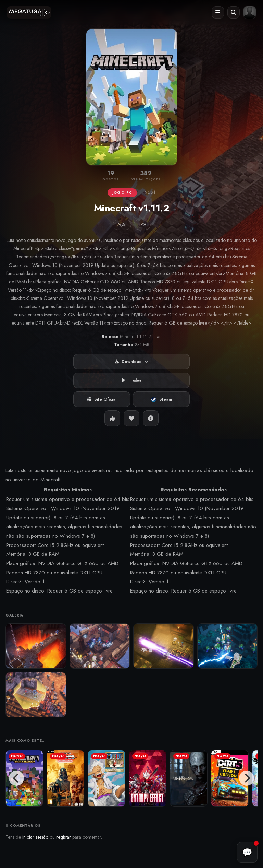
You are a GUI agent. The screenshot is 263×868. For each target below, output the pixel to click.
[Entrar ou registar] (250, 12)
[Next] (247, 778)
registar (64, 837)
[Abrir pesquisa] (234, 12)
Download (132, 362)
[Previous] (16, 778)
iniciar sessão (35, 837)
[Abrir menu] (218, 12)
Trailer (131, 380)
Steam (161, 399)
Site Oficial (102, 399)
